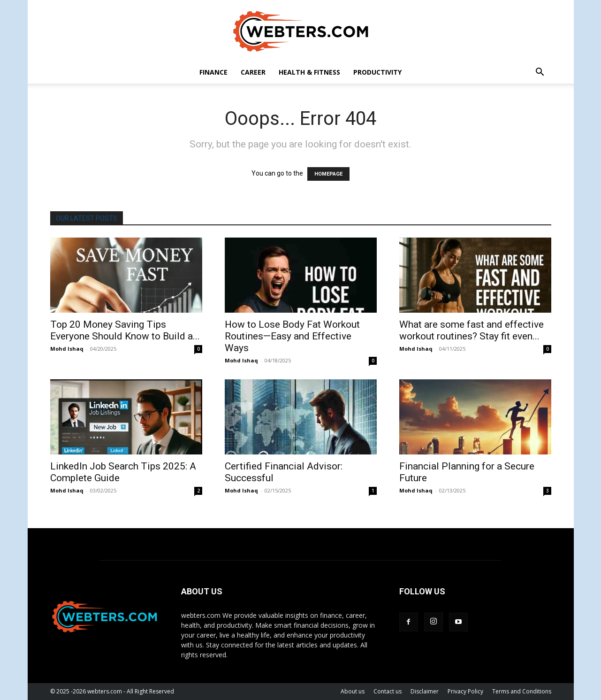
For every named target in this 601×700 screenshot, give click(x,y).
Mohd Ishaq (67, 349)
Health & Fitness (309, 72)
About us (353, 691)
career (253, 72)
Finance (213, 72)
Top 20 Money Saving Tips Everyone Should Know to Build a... (125, 330)
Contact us (388, 691)
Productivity (377, 72)
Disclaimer (425, 691)
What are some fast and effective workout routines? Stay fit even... (472, 330)
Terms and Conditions (522, 691)
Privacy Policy (465, 691)
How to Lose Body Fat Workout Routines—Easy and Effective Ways (292, 336)
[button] (540, 73)
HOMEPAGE (328, 174)
